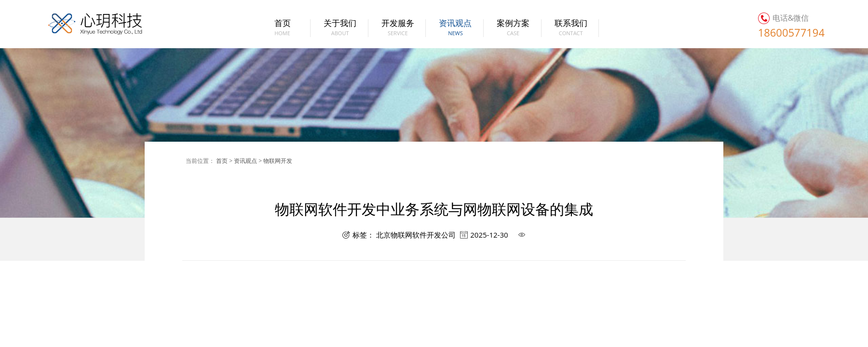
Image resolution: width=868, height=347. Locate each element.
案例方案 (513, 28)
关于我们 (340, 28)
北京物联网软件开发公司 (416, 235)
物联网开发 (278, 161)
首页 (282, 28)
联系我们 (571, 28)
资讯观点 (455, 28)
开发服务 (398, 28)
